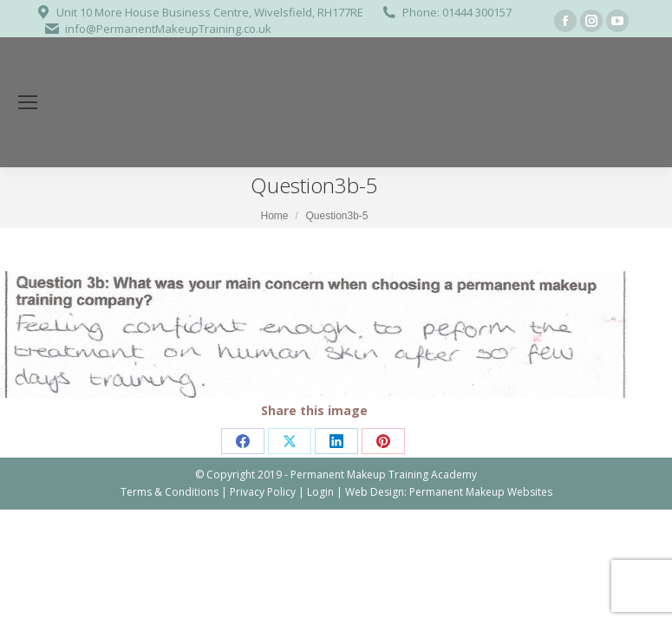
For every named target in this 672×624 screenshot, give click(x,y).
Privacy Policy (263, 492)
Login (320, 492)
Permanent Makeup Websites (481, 492)
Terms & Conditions (170, 492)
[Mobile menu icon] (28, 102)
